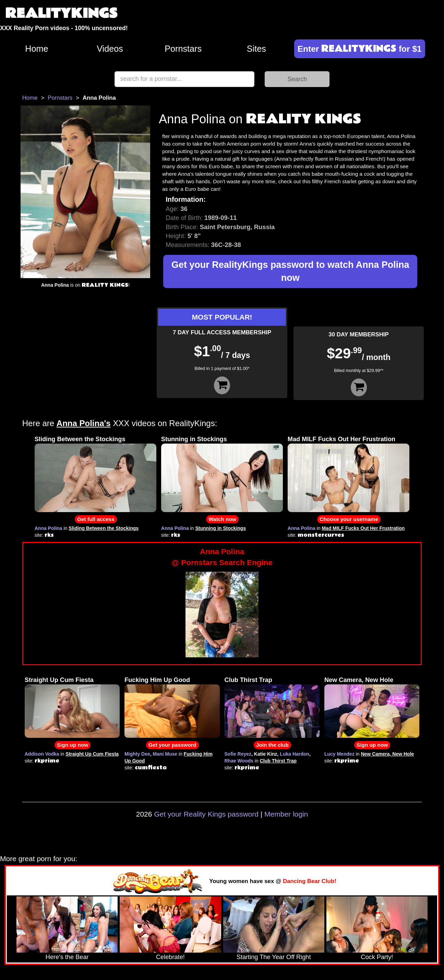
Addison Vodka (42, 754)
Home (37, 49)
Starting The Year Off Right (274, 957)
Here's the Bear (67, 957)
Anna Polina (49, 528)
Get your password (172, 745)
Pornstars (183, 49)
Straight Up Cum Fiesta (59, 680)
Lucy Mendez (339, 754)
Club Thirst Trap (248, 680)
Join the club (272, 745)
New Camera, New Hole (359, 680)
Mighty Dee (137, 754)
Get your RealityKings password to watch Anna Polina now (290, 271)
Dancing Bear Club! (310, 881)
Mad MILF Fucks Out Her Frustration (341, 439)
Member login (286, 814)
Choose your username (349, 519)
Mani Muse (165, 754)
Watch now (222, 519)
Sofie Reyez (238, 754)
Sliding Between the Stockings (80, 439)
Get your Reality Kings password (206, 814)
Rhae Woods (239, 761)
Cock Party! (377, 957)
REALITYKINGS (61, 14)
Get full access (96, 519)
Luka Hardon (295, 754)
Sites (256, 49)
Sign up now (73, 745)
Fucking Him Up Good (157, 680)
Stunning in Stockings (194, 439)
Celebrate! (170, 957)
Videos (110, 49)
